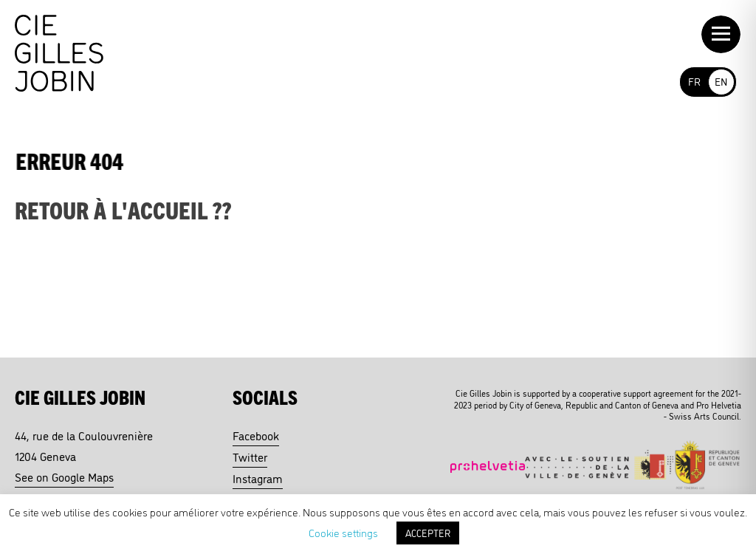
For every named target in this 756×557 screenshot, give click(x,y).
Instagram (258, 478)
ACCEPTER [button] (428, 533)
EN (721, 81)
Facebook (256, 435)
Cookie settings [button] (343, 532)
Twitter (250, 457)
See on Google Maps (64, 476)
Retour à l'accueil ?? (123, 209)
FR (694, 81)
